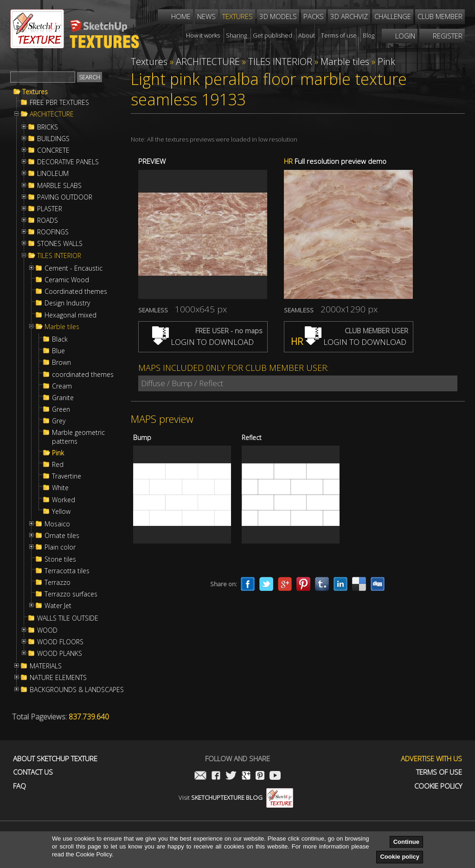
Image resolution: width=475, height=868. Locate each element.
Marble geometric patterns (78, 437)
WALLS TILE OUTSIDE (68, 618)
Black (60, 339)
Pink (58, 453)
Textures (35, 92)
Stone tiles (60, 559)
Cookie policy (400, 857)
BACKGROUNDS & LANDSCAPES (77, 690)
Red (58, 465)
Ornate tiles (62, 536)
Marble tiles (62, 327)
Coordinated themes (76, 291)
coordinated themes (83, 375)
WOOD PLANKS (60, 654)
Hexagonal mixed (71, 315)
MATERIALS (46, 666)
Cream (62, 386)
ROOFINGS (53, 232)
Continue (406, 842)
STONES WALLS (60, 244)
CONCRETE (53, 150)
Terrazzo (58, 583)
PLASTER (50, 209)
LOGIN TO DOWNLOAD (203, 342)
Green (61, 409)
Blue (58, 351)
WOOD (47, 630)
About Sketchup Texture (55, 759)
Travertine (67, 476)
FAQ (19, 786)
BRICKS (48, 127)
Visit (236, 797)
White (60, 488)
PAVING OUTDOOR (65, 197)
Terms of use (439, 772)
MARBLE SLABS (59, 186)
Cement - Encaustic (74, 268)
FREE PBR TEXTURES (59, 103)
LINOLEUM (53, 174)
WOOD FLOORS (60, 642)
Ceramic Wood (67, 280)
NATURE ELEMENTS (58, 678)
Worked (64, 500)
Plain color (60, 547)
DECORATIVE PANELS (68, 162)
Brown (61, 363)
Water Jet (58, 606)
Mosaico (57, 524)
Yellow (61, 512)
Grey (59, 421)
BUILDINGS (53, 139)
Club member (440, 16)
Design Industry (67, 303)
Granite (63, 398)
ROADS (48, 220)
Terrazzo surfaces (71, 594)
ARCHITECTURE (52, 114)
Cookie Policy (438, 786)
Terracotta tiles (67, 571)
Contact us (33, 772)
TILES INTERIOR (59, 256)
